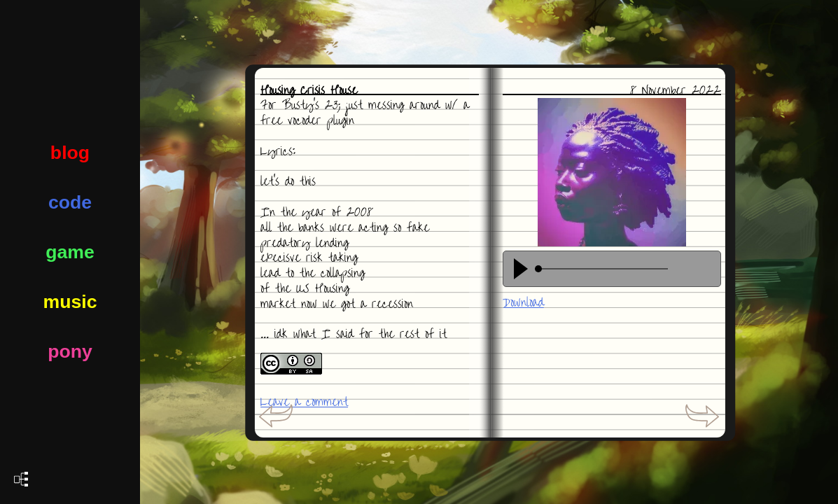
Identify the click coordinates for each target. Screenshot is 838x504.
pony (70, 351)
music (70, 302)
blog (70, 153)
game (70, 252)
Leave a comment (304, 402)
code (70, 202)
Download (523, 303)
